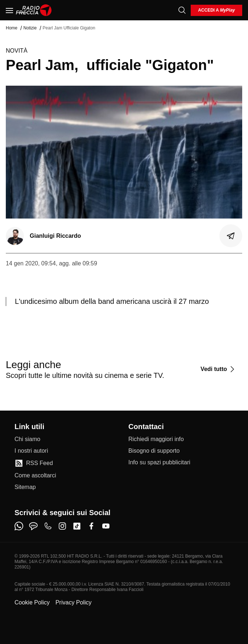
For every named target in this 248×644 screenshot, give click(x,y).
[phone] (48, 526)
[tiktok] (77, 526)
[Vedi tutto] (218, 369)
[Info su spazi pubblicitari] (159, 462)
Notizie (30, 28)
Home (12, 28)
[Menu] (9, 10)
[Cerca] (182, 10)
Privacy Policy (74, 602)
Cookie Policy (32, 602)
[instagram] (62, 526)
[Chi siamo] (27, 439)
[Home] (34, 10)
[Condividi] (231, 236)
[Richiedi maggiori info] (156, 439)
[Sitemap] (25, 487)
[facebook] (91, 526)
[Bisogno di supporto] (154, 451)
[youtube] (106, 526)
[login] (216, 10)
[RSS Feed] (34, 463)
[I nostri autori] (31, 451)
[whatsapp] (19, 526)
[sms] (33, 526)
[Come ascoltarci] (35, 476)
